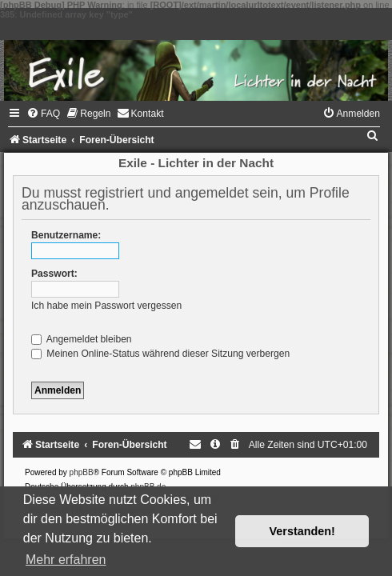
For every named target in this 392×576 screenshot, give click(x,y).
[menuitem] (43, 114)
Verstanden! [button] (302, 531)
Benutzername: (66, 235)
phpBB (82, 472)
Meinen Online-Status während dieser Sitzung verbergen (160, 354)
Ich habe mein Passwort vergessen (106, 306)
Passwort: (54, 274)
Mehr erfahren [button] (66, 560)
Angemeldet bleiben (82, 339)
